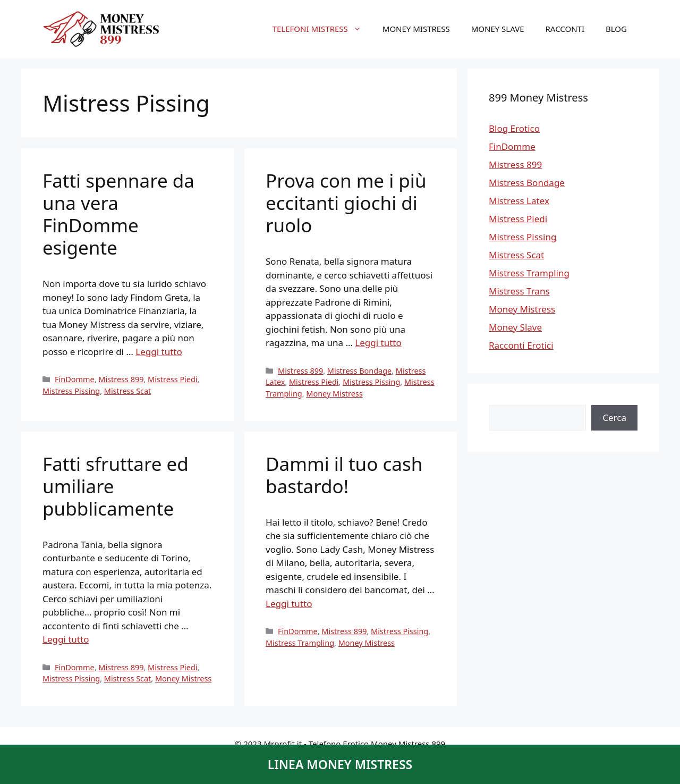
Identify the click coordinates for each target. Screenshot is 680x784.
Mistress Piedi (173, 379)
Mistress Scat (128, 391)
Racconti (565, 29)
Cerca (614, 418)
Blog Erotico (514, 128)
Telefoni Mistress (322, 29)
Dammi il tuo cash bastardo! (344, 475)
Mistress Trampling (300, 643)
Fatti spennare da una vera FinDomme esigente (118, 214)
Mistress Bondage (359, 371)
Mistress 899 (121, 379)
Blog (616, 29)
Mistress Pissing (71, 391)
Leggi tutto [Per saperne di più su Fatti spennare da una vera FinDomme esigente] (159, 352)
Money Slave (498, 29)
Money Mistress (416, 29)
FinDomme (75, 379)
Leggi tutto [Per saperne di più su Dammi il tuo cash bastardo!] (289, 604)
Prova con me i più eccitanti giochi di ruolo (346, 203)
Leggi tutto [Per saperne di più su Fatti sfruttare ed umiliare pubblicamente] (66, 639)
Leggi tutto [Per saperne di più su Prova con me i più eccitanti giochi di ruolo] (378, 343)
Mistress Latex (519, 201)
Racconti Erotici (521, 345)
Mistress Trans (519, 291)
